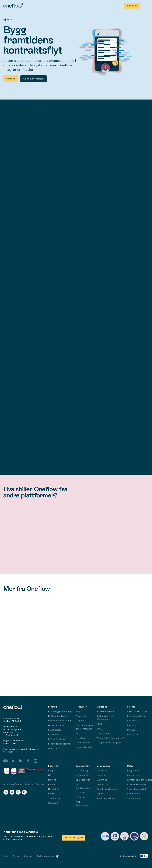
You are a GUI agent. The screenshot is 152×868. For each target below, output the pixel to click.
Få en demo (132, 6)
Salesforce (102, 771)
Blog (78, 711)
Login (6, 856)
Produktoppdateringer (60, 744)
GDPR (100, 724)
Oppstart (53, 803)
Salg (50, 771)
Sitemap (28, 856)
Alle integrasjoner (106, 798)
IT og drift (54, 789)
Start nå (11, 79)
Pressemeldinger (136, 716)
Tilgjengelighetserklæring (110, 738)
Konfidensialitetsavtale (140, 780)
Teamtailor (102, 784)
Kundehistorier (84, 747)
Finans (52, 784)
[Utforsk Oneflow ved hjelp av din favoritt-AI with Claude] (12, 792)
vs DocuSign (83, 771)
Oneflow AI (54, 748)
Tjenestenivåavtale (137, 789)
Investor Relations (137, 711)
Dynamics (102, 780)
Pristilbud (53, 734)
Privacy (16, 856)
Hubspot (101, 775)
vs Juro (80, 793)
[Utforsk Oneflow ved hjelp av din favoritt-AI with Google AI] (24, 792)
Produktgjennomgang (60, 711)
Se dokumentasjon (34, 79)
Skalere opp (55, 798)
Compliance (103, 733)
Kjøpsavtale (133, 775)
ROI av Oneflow (57, 739)
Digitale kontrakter (59, 716)
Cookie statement (45, 856)
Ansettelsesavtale (137, 784)
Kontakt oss (134, 734)
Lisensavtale (134, 794)
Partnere (132, 721)
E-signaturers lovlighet (109, 743)
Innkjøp (52, 780)
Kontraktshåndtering (59, 721)
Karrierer (132, 725)
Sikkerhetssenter (106, 711)
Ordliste (80, 721)
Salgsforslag (55, 730)
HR (50, 775)
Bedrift (52, 794)
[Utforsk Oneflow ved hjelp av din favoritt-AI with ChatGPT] (6, 792)
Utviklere (81, 738)
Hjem (6, 19)
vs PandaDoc (83, 775)
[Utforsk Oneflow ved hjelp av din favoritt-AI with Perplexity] (18, 792)
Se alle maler (134, 798)
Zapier (100, 794)
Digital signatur (56, 725)
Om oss (131, 730)
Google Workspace (107, 789)
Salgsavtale (133, 771)
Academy (81, 716)
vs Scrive (81, 797)
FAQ (78, 733)
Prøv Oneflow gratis (73, 838)
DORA (100, 729)
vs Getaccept (83, 780)
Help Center (82, 743)
